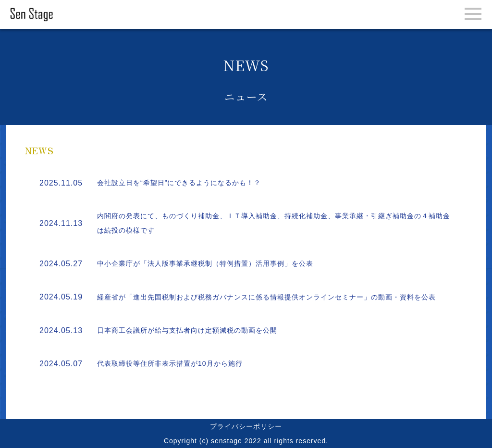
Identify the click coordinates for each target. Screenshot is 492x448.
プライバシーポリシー (246, 426)
